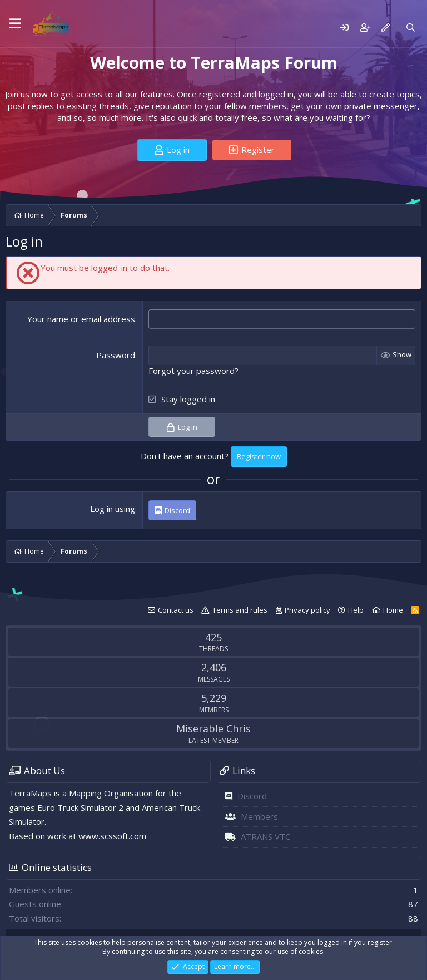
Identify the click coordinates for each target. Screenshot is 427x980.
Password (116, 355)
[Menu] (15, 24)
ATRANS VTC (265, 836)
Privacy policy (307, 610)
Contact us (176, 610)
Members (259, 816)
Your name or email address (81, 319)
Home (393, 610)
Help (356, 610)
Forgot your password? (193, 371)
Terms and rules (240, 610)
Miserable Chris (213, 728)
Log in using (113, 509)
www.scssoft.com (112, 836)
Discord (252, 796)
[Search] (411, 28)
